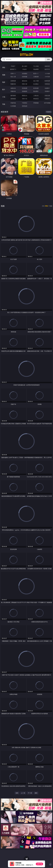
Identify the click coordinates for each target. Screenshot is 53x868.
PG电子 (13, 66)
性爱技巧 (47, 99)
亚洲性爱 (13, 81)
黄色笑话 (36, 99)
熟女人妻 (13, 77)
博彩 (4, 67)
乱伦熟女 (36, 84)
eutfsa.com (26, 55)
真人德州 (25, 66)
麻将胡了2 (13, 69)
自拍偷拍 (25, 73)
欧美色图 (36, 88)
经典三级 (25, 84)
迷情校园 (13, 99)
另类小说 (25, 99)
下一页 (30, 793)
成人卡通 (36, 81)
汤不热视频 (47, 103)
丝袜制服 (25, 77)
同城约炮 (13, 103)
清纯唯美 (25, 91)
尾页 (36, 793)
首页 (17, 793)
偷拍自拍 (25, 81)
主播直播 (36, 77)
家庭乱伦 (25, 96)
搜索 (48, 59)
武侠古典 (47, 96)
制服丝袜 (13, 84)
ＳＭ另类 (47, 77)
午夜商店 (25, 103)
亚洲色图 (25, 88)
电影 (4, 82)
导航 (4, 104)
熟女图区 (36, 91)
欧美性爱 (47, 81)
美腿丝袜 (13, 91)
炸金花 (25, 69)
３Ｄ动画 (47, 73)
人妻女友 (36, 96)
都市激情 (13, 96)
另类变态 (47, 84)
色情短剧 (25, 106)
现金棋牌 (36, 69)
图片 (4, 89)
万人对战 (36, 66)
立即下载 (39, 864)
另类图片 (47, 91)
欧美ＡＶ (36, 73)
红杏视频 (13, 106)
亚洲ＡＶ (13, 73)
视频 (4, 75)
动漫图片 (47, 88)
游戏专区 (47, 66)
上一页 (23, 793)
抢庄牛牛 (47, 69)
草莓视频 (36, 103)
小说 (4, 97)
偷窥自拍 (13, 88)
